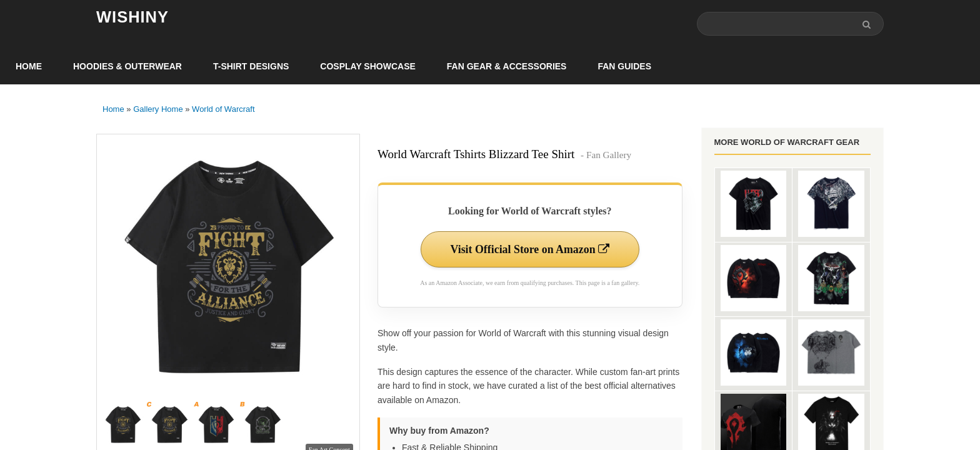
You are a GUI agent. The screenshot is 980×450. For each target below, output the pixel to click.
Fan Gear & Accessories (507, 66)
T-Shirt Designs (251, 66)
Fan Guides (624, 66)
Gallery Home (158, 109)
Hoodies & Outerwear (127, 66)
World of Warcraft (223, 109)
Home (29, 66)
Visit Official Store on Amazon (530, 249)
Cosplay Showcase (367, 66)
